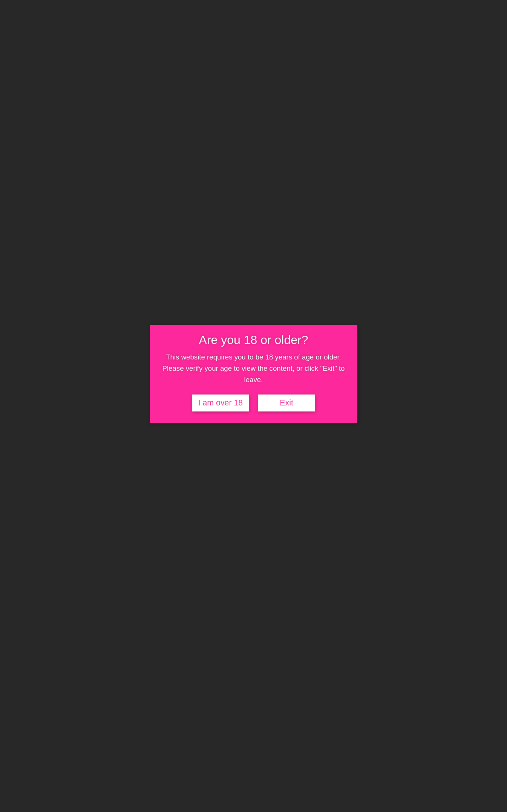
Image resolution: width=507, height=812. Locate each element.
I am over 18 (221, 403)
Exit (286, 403)
